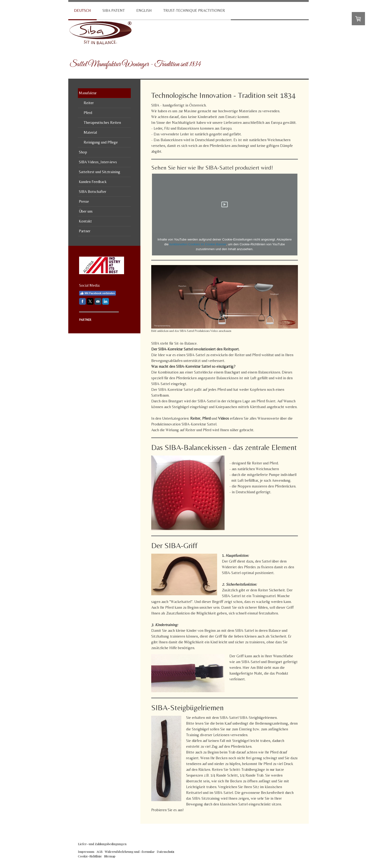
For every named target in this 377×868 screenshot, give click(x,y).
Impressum (86, 852)
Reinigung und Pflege (101, 142)
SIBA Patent (114, 10)
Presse (84, 201)
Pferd (88, 113)
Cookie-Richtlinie (90, 856)
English (144, 10)
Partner (85, 231)
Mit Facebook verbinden (97, 293)
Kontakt (85, 221)
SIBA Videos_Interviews (98, 162)
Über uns (86, 211)
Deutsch (82, 10)
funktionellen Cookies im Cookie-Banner (198, 244)
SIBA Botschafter (93, 192)
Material (90, 132)
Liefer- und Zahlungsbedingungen (102, 844)
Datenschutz (166, 852)
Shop (83, 152)
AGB (100, 852)
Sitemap (110, 856)
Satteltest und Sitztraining (100, 172)
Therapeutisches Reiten (102, 123)
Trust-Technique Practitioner (194, 10)
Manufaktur (88, 93)
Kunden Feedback (93, 182)
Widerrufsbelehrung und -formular (130, 852)
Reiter (89, 103)
